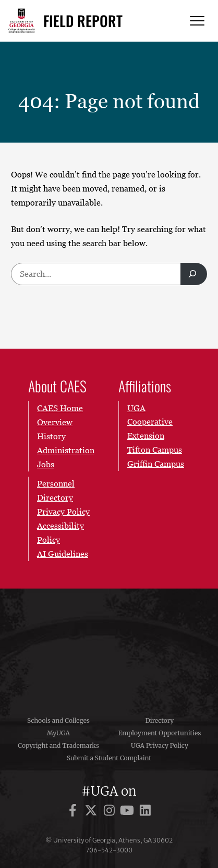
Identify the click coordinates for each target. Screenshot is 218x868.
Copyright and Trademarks (58, 745)
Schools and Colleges (58, 720)
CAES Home (60, 408)
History (51, 436)
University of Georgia (109, 645)
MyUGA (58, 733)
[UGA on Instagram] (111, 812)
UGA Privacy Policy (160, 745)
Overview (55, 422)
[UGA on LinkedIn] (145, 812)
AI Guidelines (63, 553)
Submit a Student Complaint (109, 758)
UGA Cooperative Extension (150, 422)
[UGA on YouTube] (129, 812)
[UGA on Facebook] (74, 812)
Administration (66, 450)
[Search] (194, 274)
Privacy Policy (63, 512)
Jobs (46, 464)
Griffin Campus (156, 464)
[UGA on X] (93, 812)
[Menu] (197, 21)
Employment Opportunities (160, 733)
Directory (160, 720)
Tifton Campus (155, 450)
